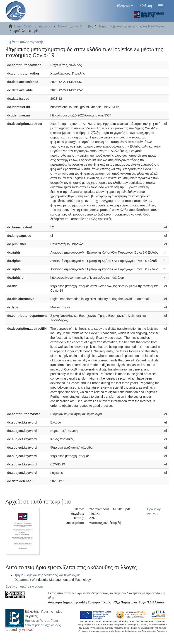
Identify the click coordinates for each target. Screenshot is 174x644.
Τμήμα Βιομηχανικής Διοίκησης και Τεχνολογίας (132, 26)
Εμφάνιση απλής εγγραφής (24, 42)
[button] (125, 6)
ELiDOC (28, 630)
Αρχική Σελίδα (23, 26)
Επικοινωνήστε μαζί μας (42, 621)
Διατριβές (46, 26)
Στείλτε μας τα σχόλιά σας (43, 625)
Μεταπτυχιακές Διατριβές (75, 26)
